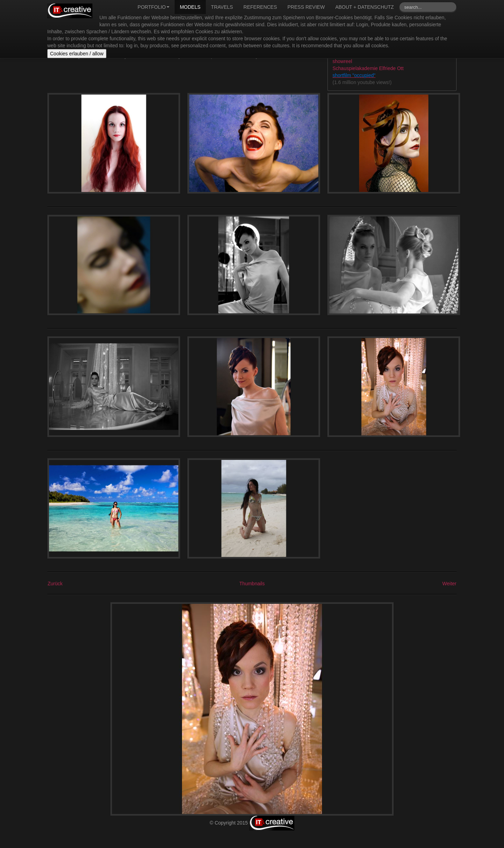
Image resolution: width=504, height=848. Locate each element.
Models (190, 7)
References (260, 7)
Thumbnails (252, 584)
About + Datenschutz (365, 7)
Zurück (55, 584)
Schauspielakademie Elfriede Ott (368, 68)
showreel (342, 61)
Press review (306, 7)
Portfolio (153, 7)
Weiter (449, 584)
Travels (222, 7)
